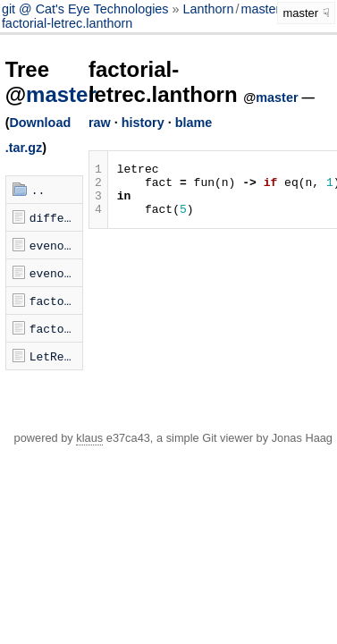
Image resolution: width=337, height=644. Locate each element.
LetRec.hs (56, 356)
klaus (89, 438)
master (260, 9)
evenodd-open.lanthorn (56, 273)
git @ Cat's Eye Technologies (87, 9)
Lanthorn (209, 9)
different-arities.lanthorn (56, 217)
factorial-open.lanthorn (56, 328)
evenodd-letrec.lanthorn (56, 245)
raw (100, 123)
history (143, 123)
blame (194, 123)
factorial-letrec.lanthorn (67, 23)
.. (38, 190)
